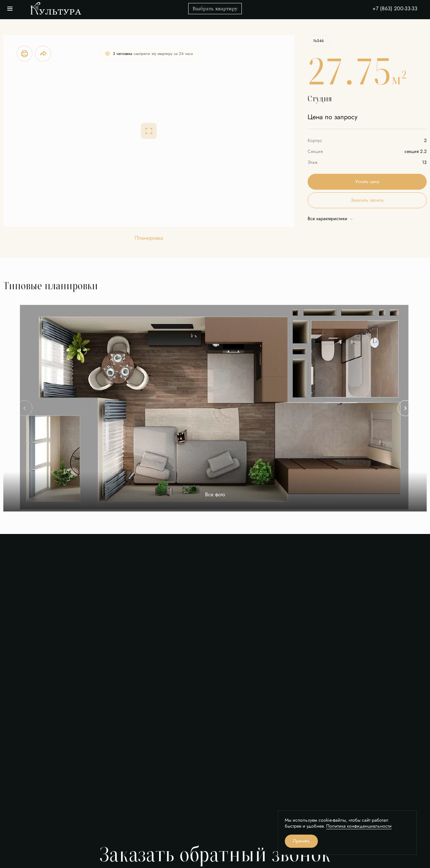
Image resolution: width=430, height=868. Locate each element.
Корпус (315, 141)
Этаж (313, 162)
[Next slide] (406, 408)
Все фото (215, 495)
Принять (301, 841)
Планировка (149, 238)
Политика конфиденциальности (359, 826)
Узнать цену (367, 182)
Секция (315, 151)
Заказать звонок (367, 200)
